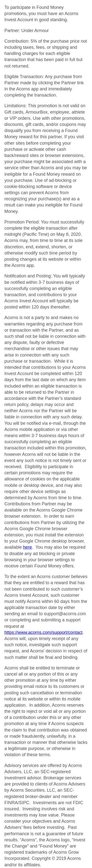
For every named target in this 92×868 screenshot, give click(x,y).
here (27, 547)
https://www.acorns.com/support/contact (43, 632)
